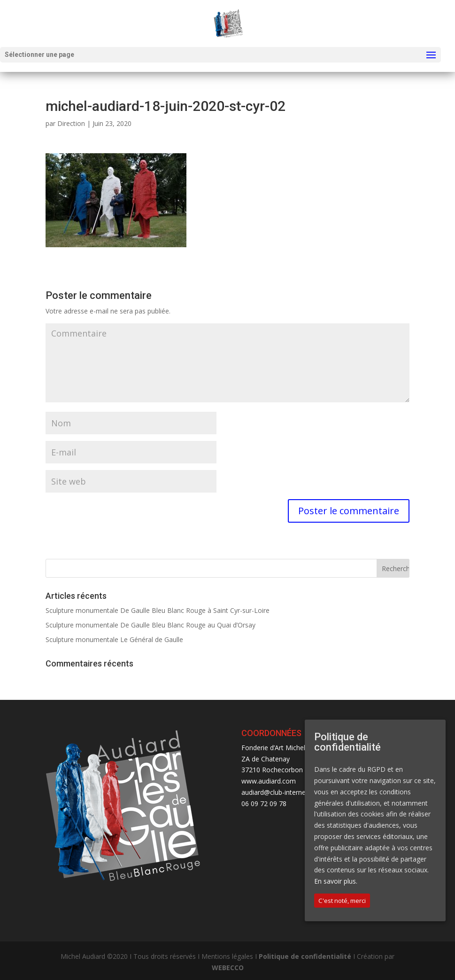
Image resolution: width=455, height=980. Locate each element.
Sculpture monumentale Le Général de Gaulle (114, 639)
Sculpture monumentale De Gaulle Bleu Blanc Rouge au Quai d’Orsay (150, 625)
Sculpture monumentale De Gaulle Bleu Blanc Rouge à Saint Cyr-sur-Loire (158, 610)
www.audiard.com (269, 781)
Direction (71, 123)
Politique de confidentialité (305, 956)
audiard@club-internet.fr (278, 792)
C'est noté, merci (342, 901)
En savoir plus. (336, 881)
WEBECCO (228, 968)
